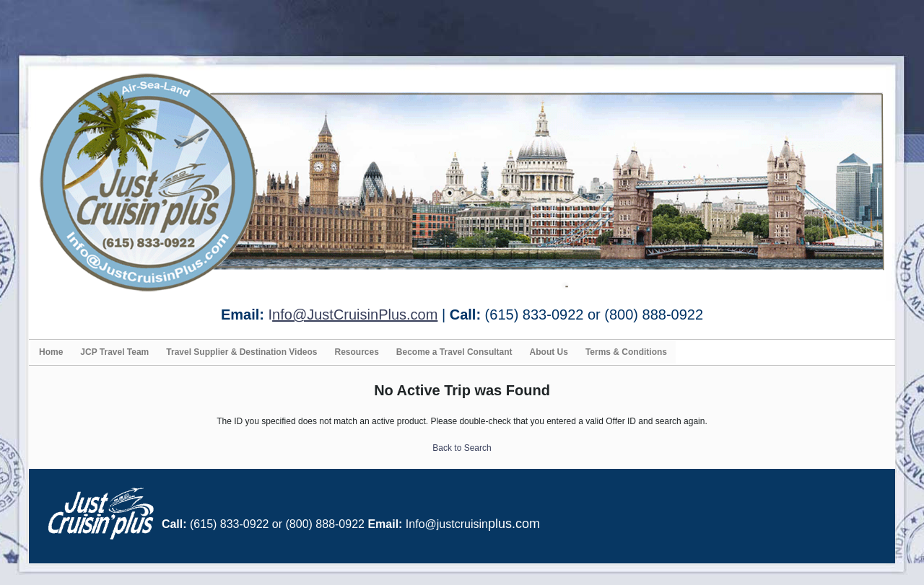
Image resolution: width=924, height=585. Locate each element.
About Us (549, 352)
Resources (356, 352)
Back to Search (462, 448)
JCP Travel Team (114, 352)
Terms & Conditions (626, 352)
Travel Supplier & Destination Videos (241, 352)
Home (51, 352)
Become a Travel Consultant (454, 352)
